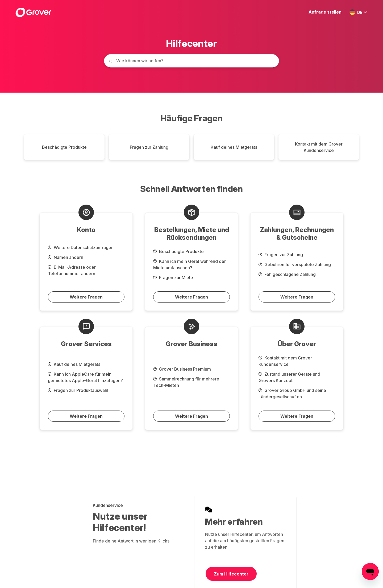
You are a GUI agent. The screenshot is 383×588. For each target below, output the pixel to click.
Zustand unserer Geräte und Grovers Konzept (289, 377)
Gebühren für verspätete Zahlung (295, 264)
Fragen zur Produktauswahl (78, 390)
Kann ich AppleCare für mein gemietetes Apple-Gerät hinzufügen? (85, 377)
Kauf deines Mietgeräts (234, 147)
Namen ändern (66, 257)
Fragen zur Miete (173, 278)
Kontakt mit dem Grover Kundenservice (319, 147)
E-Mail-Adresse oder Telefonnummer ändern (72, 270)
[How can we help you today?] (191, 61)
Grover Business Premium (182, 369)
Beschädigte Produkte (64, 147)
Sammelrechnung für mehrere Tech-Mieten (186, 382)
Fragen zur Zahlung (149, 147)
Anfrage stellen (325, 12)
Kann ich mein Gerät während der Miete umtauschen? (190, 264)
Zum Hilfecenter (231, 574)
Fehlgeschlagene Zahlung (287, 274)
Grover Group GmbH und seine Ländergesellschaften (292, 394)
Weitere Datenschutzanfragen (81, 247)
